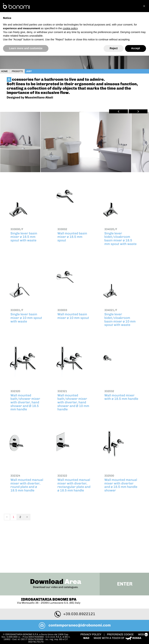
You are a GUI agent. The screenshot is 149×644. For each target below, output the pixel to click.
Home (6, 71)
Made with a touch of (119, 597)
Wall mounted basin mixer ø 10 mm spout (73, 315)
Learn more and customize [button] (26, 48)
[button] (144, 6)
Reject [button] (114, 48)
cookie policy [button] (70, 28)
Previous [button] (117, 110)
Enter (124, 543)
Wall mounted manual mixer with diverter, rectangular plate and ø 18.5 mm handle (74, 484)
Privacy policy (92, 593)
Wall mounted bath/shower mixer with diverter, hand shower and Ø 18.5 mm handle (25, 402)
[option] (22, 141)
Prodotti (19, 71)
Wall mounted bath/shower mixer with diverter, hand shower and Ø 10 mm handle (73, 402)
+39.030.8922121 (75, 573)
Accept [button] (136, 48)
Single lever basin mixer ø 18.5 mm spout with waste (24, 236)
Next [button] (137, 110)
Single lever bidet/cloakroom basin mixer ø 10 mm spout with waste (120, 319)
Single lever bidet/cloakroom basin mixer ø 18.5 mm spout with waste (120, 238)
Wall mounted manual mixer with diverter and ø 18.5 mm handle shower (121, 484)
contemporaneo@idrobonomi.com (74, 584)
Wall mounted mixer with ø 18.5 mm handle (121, 396)
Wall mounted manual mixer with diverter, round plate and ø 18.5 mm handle (27, 484)
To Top (74, 608)
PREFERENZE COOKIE (122, 593)
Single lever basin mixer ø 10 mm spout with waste (26, 317)
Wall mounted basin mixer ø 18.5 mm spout (72, 236)
